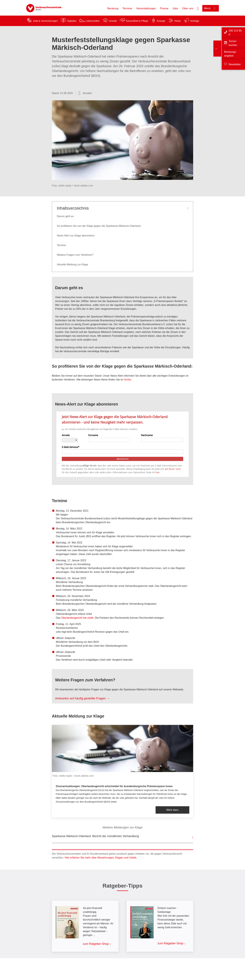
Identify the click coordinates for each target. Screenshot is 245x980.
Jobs (175, 8)
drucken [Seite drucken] (87, 93)
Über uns (188, 8)
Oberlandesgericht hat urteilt (77, 618)
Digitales (72, 21)
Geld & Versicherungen (45, 21)
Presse (164, 8)
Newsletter (235, 64)
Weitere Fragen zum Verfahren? (75, 255)
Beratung (113, 8)
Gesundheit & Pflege (137, 21)
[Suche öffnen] (198, 8)
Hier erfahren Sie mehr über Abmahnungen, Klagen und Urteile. (101, 858)
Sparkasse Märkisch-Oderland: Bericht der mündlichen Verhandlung (95, 836)
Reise (178, 21)
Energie (161, 21)
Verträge (195, 21)
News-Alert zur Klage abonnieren (76, 236)
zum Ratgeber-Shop (96, 944)
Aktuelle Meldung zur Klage (72, 264)
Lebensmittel (93, 21)
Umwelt (113, 21)
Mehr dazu (172, 810)
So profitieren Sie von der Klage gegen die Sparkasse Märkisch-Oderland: (99, 226)
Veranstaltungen (146, 8)
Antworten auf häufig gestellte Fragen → (82, 698)
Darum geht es (65, 216)
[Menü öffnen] (211, 8)
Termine (127, 8)
